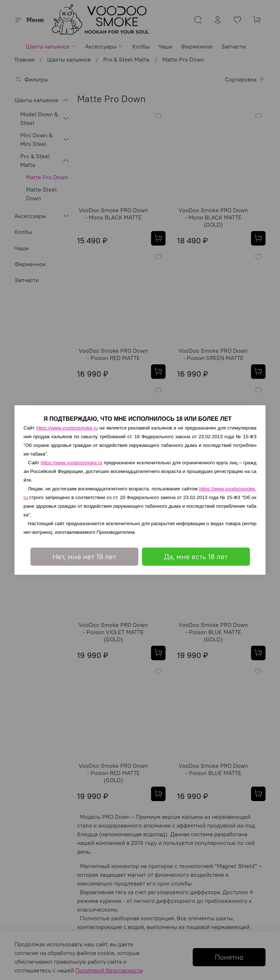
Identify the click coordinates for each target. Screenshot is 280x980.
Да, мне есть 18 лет (196, 556)
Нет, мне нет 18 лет (84, 556)
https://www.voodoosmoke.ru (67, 428)
